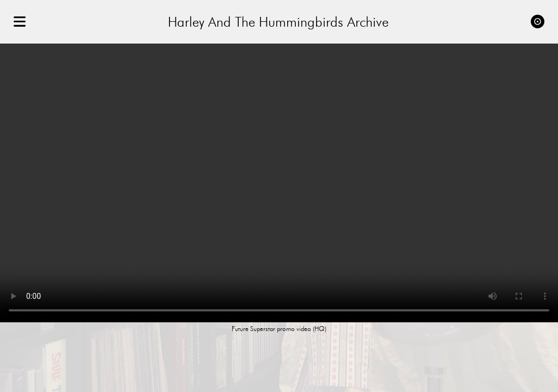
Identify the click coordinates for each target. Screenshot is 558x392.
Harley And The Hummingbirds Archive (278, 22)
